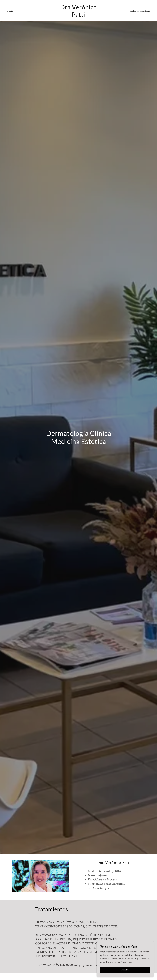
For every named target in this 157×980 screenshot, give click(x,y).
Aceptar (125, 970)
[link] (79, 16)
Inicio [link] (10, 11)
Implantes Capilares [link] (139, 11)
